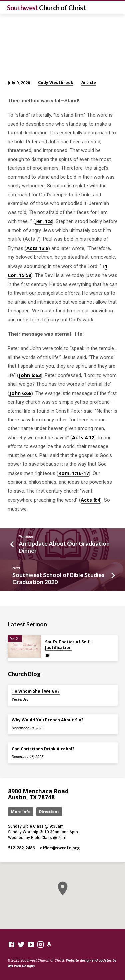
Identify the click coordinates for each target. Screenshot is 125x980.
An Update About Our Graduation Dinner (64, 547)
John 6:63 (30, 375)
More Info (21, 811)
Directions (49, 811)
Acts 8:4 (90, 500)
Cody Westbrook (56, 82)
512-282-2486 (21, 848)
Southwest (46, 8)
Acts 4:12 (83, 437)
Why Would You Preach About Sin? (48, 720)
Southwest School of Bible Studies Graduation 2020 (58, 578)
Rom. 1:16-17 (73, 473)
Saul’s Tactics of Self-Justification (68, 645)
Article (89, 82)
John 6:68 (20, 393)
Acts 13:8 (37, 248)
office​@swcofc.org (60, 848)
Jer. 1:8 (43, 221)
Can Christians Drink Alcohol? (43, 749)
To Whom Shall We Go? (36, 691)
